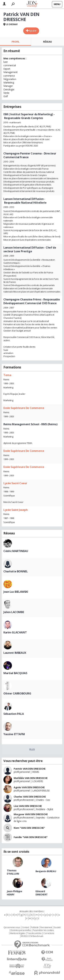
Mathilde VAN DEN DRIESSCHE (31, 778)
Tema (7, 375)
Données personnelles (21, 930)
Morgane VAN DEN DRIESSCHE (31, 814)
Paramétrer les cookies (43, 930)
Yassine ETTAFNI (14, 734)
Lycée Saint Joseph (15, 510)
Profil (15, 42)
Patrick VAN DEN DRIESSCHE (30, 769)
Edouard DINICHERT (42, 893)
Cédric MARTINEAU (16, 551)
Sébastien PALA (14, 714)
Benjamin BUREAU (46, 871)
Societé (57, 927)
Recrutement (46, 927)
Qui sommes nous (12, 927)
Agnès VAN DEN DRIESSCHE (29, 787)
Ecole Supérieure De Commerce (24, 408)
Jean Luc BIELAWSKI (16, 592)
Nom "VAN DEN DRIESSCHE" (29, 828)
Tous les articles (34, 933)
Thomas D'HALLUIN (13, 872)
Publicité (35, 927)
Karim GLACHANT (15, 632)
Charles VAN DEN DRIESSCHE (30, 797)
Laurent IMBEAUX (15, 653)
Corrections (49, 933)
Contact (26, 927)
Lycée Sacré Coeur (15, 483)
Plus (32, 749)
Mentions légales (18, 933)
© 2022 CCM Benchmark (32, 936)
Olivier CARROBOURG (17, 693)
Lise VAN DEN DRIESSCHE (28, 806)
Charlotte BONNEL (16, 571)
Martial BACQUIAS (15, 673)
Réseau (47, 42)
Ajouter (33, 31)
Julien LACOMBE (14, 612)
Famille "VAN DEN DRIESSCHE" (31, 837)
